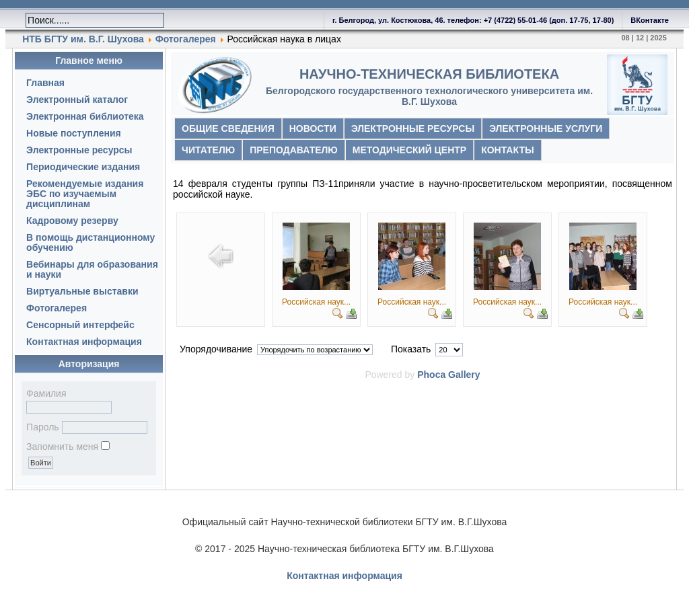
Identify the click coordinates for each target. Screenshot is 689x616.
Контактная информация (84, 342)
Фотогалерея (187, 39)
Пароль (43, 427)
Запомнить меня (62, 447)
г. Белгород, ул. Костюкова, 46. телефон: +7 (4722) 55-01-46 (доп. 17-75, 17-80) (473, 20)
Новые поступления (74, 133)
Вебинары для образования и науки (92, 269)
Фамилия (46, 393)
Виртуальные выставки (82, 291)
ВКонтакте (650, 20)
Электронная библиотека (85, 116)
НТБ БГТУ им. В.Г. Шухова (83, 39)
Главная (45, 83)
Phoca (431, 375)
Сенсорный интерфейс (80, 325)
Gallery (464, 375)
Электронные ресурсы (79, 150)
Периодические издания (83, 167)
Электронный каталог (77, 100)
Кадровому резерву (72, 221)
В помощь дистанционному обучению (90, 242)
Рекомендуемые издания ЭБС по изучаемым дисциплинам (85, 194)
